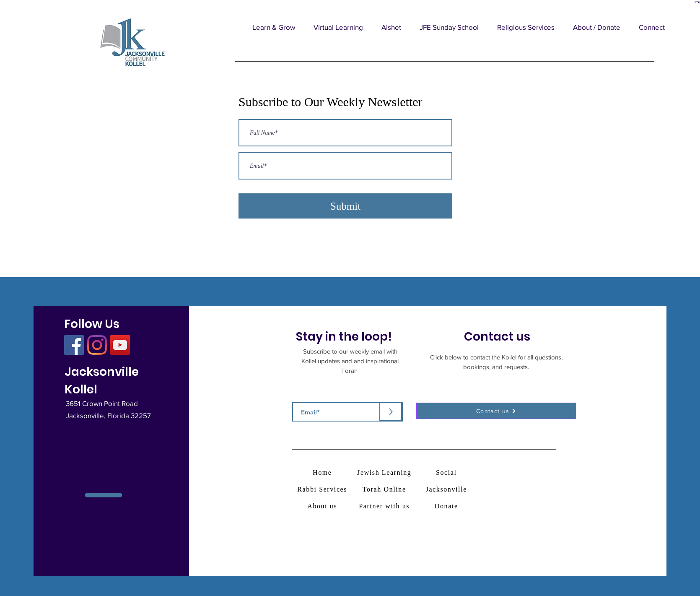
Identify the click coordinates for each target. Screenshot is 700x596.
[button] (274, 27)
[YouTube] (120, 345)
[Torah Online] (385, 489)
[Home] (323, 472)
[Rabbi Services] (323, 489)
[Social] (447, 472)
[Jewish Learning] (385, 472)
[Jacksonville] (447, 489)
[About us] (323, 506)
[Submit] (345, 206)
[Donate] (447, 506)
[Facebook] (74, 345)
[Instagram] (97, 345)
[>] (391, 412)
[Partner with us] (385, 506)
